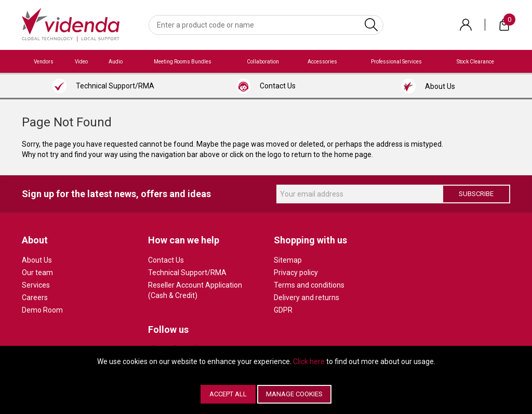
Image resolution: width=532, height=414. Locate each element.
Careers (35, 297)
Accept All (228, 394)
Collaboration (263, 62)
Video (81, 62)
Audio (116, 62)
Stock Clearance (475, 62)
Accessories (322, 62)
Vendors (44, 62)
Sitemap (288, 260)
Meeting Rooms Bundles (183, 62)
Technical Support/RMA (187, 273)
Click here (309, 361)
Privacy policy (296, 273)
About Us (37, 260)
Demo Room (42, 310)
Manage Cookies (294, 394)
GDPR (283, 310)
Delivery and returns (307, 297)
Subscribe (476, 194)
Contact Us (166, 260)
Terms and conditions (309, 285)
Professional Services (396, 62)
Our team (37, 273)
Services (36, 285)
